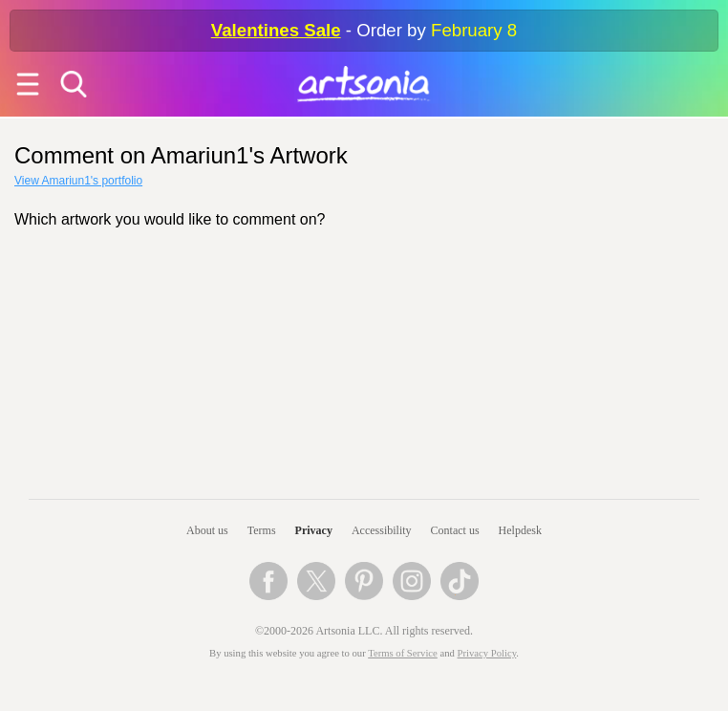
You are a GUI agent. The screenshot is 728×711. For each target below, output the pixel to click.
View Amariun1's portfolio (78, 181)
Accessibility (382, 530)
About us (207, 530)
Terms (262, 530)
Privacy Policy (487, 653)
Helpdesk (520, 530)
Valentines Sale (276, 30)
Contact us (455, 530)
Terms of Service (403, 653)
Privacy (314, 530)
